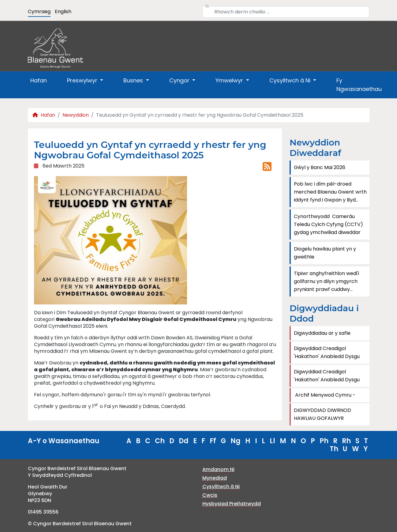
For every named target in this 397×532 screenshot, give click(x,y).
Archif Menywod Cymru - (325, 395)
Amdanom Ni (218, 469)
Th (334, 449)
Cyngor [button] (180, 80)
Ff (213, 441)
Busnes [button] (134, 80)
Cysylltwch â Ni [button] (291, 80)
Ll (272, 441)
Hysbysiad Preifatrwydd (232, 504)
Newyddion (76, 115)
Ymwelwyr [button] (230, 80)
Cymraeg (39, 11)
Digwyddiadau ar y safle (322, 333)
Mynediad (215, 478)
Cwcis (210, 495)
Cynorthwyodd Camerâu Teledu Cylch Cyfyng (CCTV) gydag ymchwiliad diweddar (328, 224)
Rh (346, 441)
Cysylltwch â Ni (221, 487)
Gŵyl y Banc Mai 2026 (320, 167)
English (63, 11)
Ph (324, 441)
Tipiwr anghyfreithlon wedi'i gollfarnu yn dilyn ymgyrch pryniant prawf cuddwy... (326, 281)
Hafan (39, 80)
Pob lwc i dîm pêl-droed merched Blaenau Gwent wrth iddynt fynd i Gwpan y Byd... (330, 192)
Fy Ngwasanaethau (359, 85)
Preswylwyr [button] (83, 80)
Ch (160, 441)
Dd (184, 441)
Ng (236, 441)
